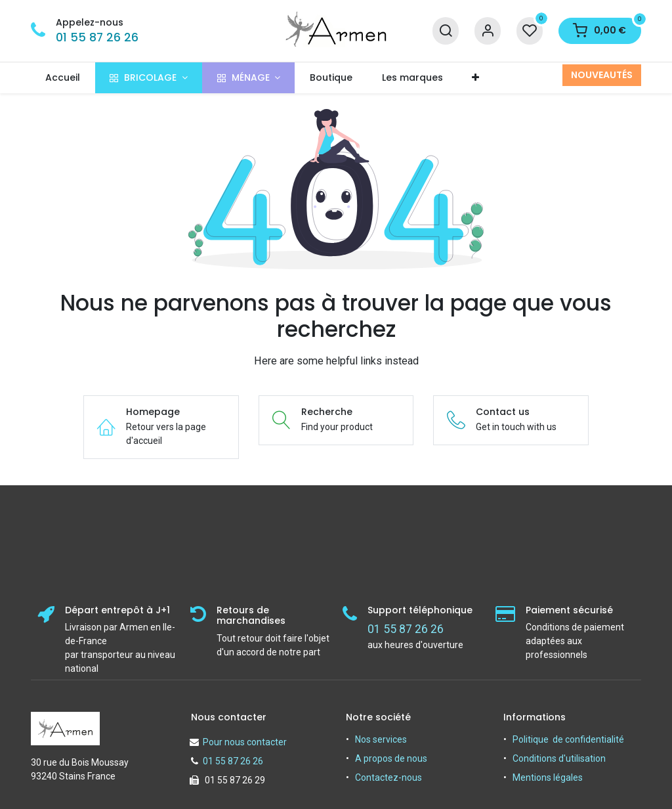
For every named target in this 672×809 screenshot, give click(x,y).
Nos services (381, 739)
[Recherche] (446, 31)
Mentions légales (548, 777)
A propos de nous (391, 758)
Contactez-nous (388, 777)
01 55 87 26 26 (97, 37)
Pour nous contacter (245, 742)
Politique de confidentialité (568, 739)
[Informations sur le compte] (488, 31)
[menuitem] (63, 78)
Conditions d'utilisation (559, 758)
